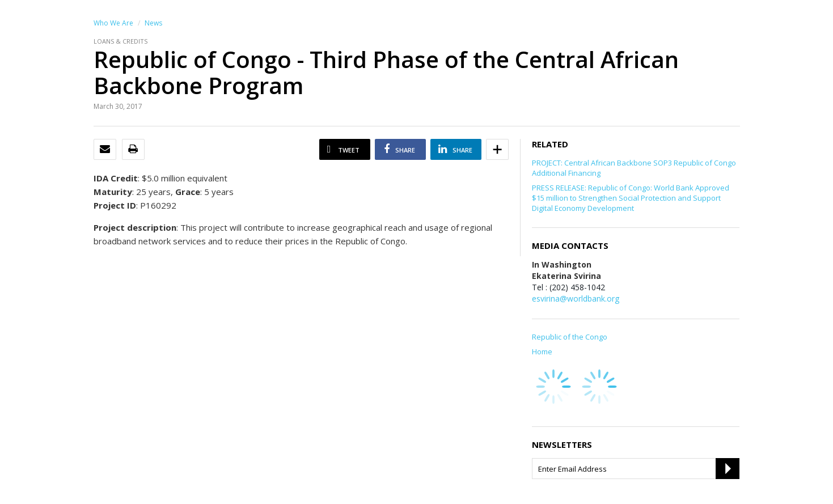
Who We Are (113, 23)
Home (542, 351)
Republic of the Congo (570, 337)
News (153, 23)
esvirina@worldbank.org (576, 298)
